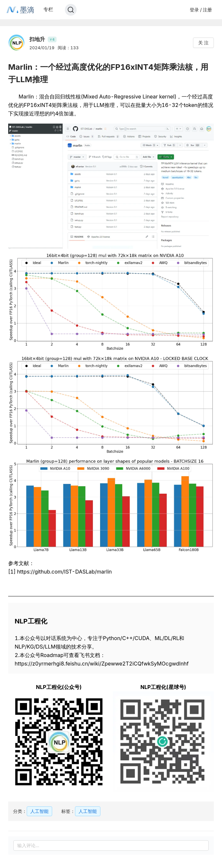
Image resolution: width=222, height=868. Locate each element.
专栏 (48, 9)
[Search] (71, 10)
